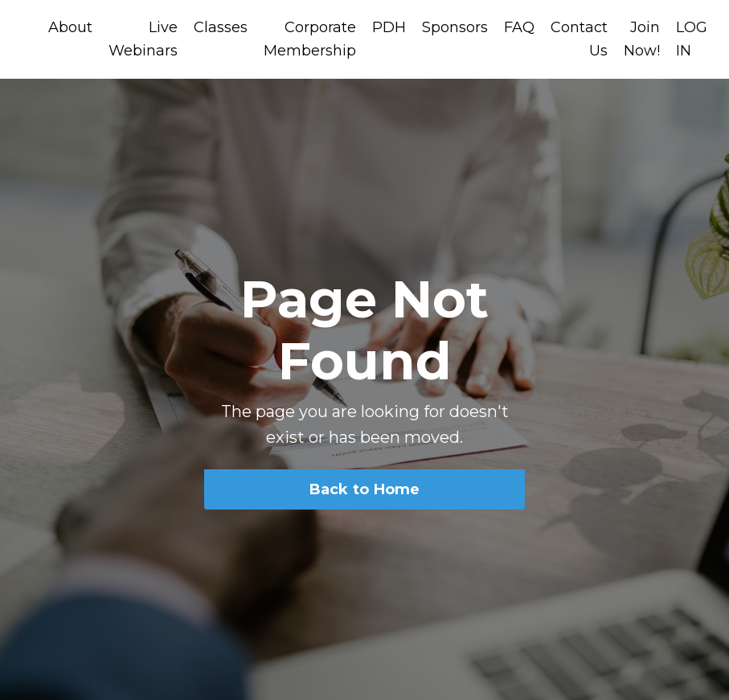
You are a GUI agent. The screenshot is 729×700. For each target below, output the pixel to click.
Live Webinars (143, 39)
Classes (221, 27)
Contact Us (579, 39)
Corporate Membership (310, 39)
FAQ (519, 27)
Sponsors (455, 27)
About (70, 27)
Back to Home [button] (365, 489)
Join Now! (642, 39)
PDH (389, 27)
